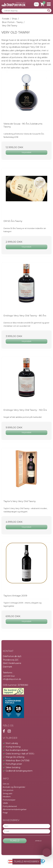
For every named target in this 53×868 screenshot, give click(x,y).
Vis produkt (26, 152)
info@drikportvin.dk (12, 679)
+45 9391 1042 (9, 676)
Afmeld (38, 841)
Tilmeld (15, 841)
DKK (36, 4)
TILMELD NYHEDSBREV (26, 862)
